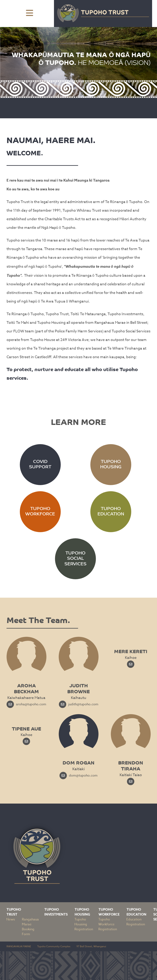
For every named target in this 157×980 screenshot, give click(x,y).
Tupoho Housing (82, 912)
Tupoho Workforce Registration (108, 924)
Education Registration (136, 922)
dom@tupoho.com (78, 776)
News (11, 919)
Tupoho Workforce (109, 912)
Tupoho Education (136, 912)
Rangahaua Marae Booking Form (30, 927)
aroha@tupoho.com (26, 704)
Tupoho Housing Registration (84, 924)
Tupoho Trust (14, 912)
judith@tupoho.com (79, 704)
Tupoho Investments (56, 912)
